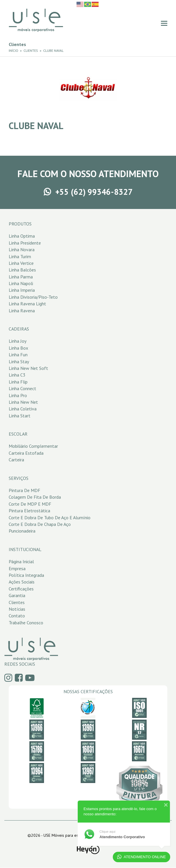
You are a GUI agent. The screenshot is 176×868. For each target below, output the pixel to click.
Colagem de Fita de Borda (35, 497)
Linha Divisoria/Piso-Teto (33, 297)
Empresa (17, 568)
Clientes (17, 602)
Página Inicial (21, 561)
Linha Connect (22, 388)
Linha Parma (21, 277)
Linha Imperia (22, 290)
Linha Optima (22, 236)
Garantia (17, 595)
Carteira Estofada (26, 453)
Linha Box (18, 348)
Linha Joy (18, 341)
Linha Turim (20, 256)
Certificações (21, 589)
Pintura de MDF (25, 490)
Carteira (16, 460)
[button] (164, 23)
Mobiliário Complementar (33, 446)
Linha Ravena (22, 311)
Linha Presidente (25, 243)
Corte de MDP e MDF (30, 504)
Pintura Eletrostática (29, 511)
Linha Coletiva (23, 409)
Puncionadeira (22, 531)
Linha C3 (17, 375)
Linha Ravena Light (27, 304)
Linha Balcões (22, 270)
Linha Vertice (21, 263)
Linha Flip (18, 382)
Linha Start (20, 416)
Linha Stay (19, 361)
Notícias (17, 609)
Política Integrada (26, 575)
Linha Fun (18, 355)
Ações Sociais (22, 582)
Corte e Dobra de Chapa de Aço (40, 524)
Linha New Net (23, 402)
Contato (17, 616)
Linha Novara (22, 249)
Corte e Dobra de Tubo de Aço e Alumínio (50, 518)
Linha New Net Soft (28, 368)
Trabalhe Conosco (26, 623)
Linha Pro (18, 395)
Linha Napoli (21, 283)
